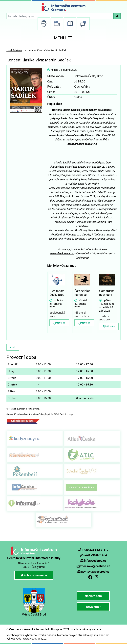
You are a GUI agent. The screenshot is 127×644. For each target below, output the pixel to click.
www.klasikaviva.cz (62, 253)
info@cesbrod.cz (95, 561)
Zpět (13, 347)
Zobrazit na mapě (34, 575)
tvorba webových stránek (72, 635)
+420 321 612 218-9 (95, 550)
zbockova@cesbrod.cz (95, 566)
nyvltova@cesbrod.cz (95, 571)
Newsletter (93, 607)
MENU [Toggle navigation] (63, 38)
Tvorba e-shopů (47, 635)
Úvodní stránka (14, 50)
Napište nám (93, 596)
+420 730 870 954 (95, 555)
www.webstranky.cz (35, 638)
